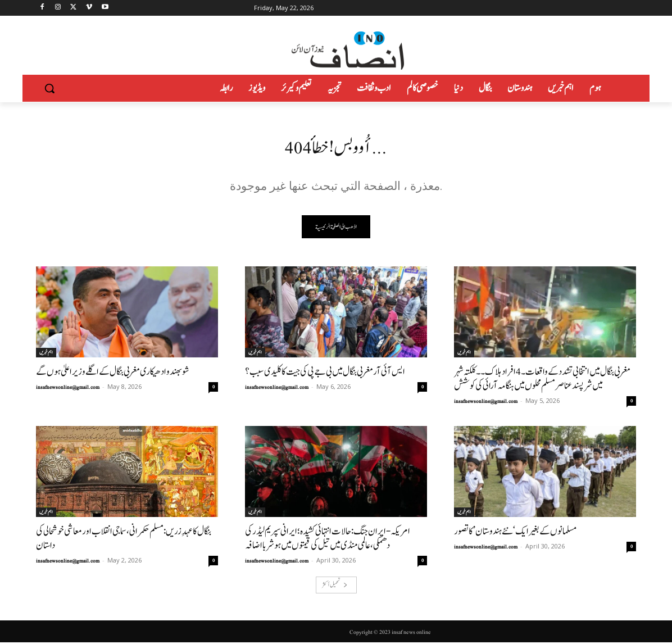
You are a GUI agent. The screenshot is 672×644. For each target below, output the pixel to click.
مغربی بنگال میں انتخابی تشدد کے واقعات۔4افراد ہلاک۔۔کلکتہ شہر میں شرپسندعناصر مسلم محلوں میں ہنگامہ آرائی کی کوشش (542, 380)
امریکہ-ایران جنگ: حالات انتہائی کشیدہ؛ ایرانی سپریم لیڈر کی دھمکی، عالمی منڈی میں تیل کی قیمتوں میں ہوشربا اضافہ (328, 540)
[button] (49, 88)
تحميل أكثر (335, 586)
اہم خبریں (46, 354)
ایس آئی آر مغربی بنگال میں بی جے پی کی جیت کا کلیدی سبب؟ (325, 373)
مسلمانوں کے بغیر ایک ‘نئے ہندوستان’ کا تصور (515, 533)
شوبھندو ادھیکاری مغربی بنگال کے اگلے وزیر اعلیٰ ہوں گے (113, 373)
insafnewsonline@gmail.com (68, 389)
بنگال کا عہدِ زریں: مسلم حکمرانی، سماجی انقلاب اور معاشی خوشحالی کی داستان (124, 540)
